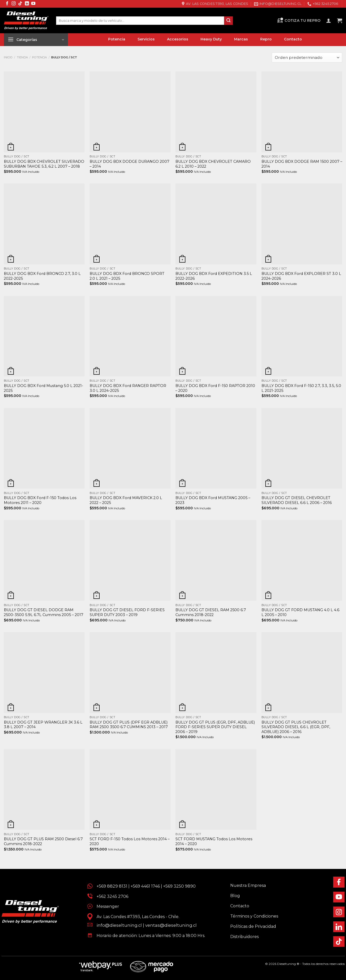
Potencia (39, 57)
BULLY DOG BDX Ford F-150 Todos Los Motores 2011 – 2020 (40, 500)
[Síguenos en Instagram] (14, 4)
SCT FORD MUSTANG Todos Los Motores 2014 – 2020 (214, 841)
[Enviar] (228, 21)
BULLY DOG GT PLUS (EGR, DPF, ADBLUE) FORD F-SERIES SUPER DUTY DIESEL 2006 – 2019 (215, 727)
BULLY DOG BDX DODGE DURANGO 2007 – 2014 (129, 164)
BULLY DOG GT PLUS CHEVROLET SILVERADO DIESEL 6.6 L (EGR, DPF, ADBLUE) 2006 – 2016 (296, 727)
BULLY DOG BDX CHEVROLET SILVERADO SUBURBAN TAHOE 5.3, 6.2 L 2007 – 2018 (44, 164)
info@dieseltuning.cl (119, 925)
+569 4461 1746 (145, 886)
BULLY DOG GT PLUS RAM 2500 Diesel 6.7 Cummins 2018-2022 (43, 841)
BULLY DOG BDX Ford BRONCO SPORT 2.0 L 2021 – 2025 (127, 276)
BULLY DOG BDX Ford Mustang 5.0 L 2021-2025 (44, 388)
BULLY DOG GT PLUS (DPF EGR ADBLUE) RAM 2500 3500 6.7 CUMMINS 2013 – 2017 (129, 725)
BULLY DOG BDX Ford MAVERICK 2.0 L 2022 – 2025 (126, 500)
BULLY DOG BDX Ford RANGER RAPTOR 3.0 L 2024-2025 (128, 388)
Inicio (8, 57)
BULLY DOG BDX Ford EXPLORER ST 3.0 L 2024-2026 (301, 276)
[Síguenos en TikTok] (20, 4)
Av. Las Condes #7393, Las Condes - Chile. (136, 917)
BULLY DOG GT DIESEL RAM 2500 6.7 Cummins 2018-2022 (211, 612)
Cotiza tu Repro (299, 21)
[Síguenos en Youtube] (33, 4)
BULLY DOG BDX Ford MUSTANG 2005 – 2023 (213, 500)
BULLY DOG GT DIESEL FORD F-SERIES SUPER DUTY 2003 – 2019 (127, 612)
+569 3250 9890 (179, 886)
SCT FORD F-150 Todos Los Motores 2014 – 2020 (130, 841)
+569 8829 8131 (112, 886)
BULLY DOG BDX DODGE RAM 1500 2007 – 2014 (302, 164)
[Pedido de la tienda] (307, 57)
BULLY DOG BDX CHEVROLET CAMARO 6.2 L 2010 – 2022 (213, 164)
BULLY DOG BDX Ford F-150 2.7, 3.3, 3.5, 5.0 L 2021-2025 (301, 388)
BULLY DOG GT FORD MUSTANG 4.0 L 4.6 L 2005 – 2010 (300, 612)
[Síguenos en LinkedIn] (27, 4)
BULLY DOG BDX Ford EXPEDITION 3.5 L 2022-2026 (214, 276)
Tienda (22, 57)
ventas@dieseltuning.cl (171, 925)
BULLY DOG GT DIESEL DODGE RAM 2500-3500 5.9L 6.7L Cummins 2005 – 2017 (44, 612)
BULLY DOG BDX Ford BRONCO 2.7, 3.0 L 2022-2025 (42, 276)
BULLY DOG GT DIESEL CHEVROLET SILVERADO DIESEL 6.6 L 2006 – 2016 (297, 500)
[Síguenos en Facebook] (7, 4)
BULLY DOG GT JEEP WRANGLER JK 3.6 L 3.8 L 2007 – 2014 (43, 725)
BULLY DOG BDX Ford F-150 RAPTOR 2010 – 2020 (215, 388)
